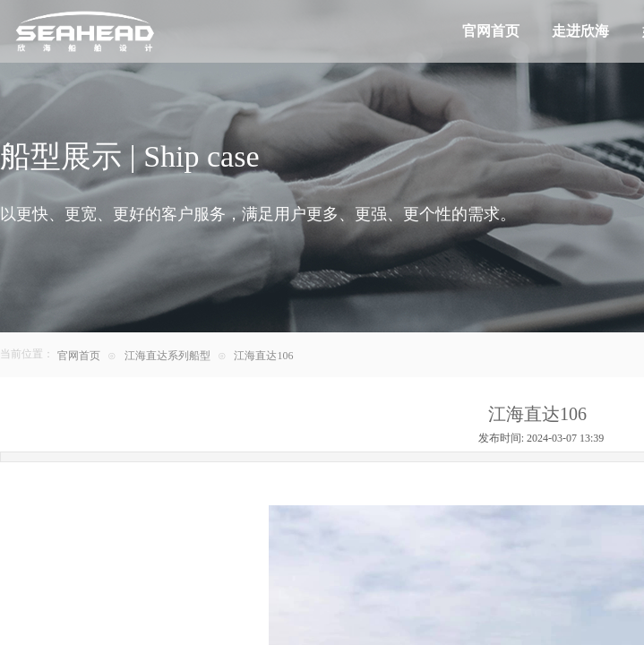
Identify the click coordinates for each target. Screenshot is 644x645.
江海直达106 (263, 356)
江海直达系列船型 (167, 356)
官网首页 (79, 356)
